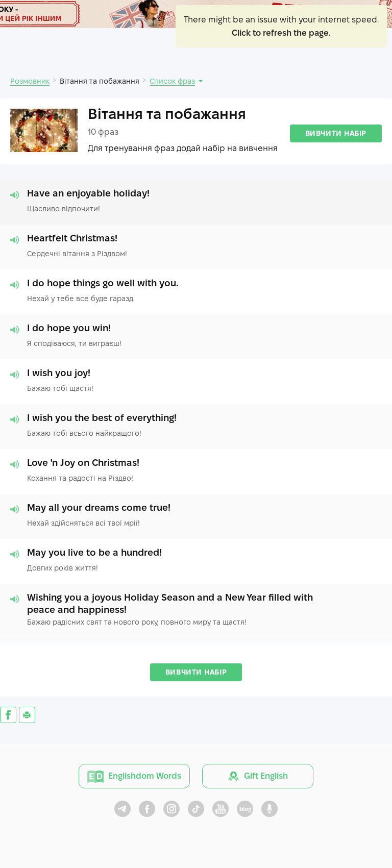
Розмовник (30, 81)
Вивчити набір (336, 133)
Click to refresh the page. (281, 33)
